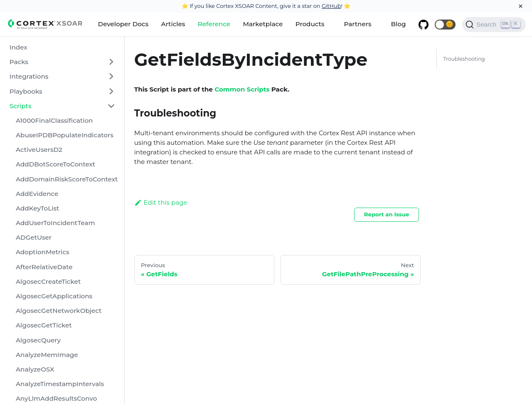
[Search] (494, 25)
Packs (19, 62)
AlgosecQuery (38, 340)
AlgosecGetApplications (54, 296)
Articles (173, 24)
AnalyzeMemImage (47, 355)
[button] (445, 25)
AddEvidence (37, 194)
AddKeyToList (37, 208)
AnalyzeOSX (35, 369)
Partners (357, 24)
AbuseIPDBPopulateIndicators (65, 135)
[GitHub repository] (424, 25)
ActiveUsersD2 (39, 150)
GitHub (331, 6)
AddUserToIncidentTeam (55, 223)
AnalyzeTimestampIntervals (60, 384)
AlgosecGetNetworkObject (59, 311)
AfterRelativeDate (44, 267)
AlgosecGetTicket (44, 325)
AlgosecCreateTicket (48, 281)
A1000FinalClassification (54, 120)
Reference (214, 24)
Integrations (29, 76)
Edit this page (161, 202)
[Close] (521, 6)
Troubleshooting (464, 59)
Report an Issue (387, 214)
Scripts (21, 106)
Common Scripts (242, 89)
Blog (399, 24)
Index (18, 47)
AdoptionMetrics (43, 252)
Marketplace (263, 24)
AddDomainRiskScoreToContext (67, 179)
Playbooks (26, 91)
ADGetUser (34, 237)
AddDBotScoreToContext (55, 164)
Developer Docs (123, 24)
